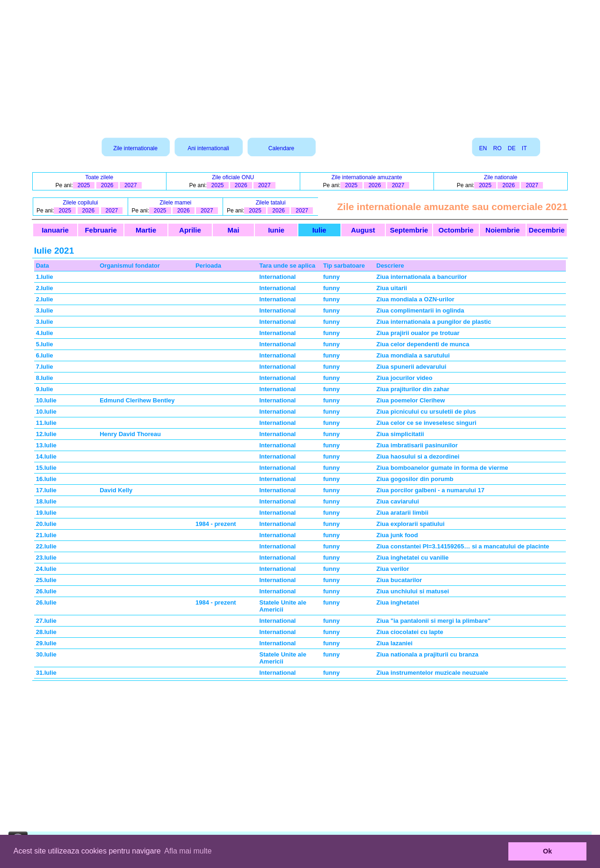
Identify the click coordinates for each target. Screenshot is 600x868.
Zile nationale (501, 177)
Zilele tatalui (271, 203)
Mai (234, 230)
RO (497, 148)
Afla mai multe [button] (188, 851)
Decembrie (547, 230)
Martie (146, 230)
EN (483, 148)
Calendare (281, 148)
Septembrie (409, 230)
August (363, 230)
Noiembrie (502, 230)
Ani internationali (208, 148)
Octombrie (456, 230)
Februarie (101, 230)
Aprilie (190, 230)
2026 (107, 185)
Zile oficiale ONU (233, 177)
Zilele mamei (175, 203)
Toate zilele (99, 177)
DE (512, 148)
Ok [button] (547, 851)
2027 (131, 185)
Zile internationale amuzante (367, 177)
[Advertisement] (300, 66)
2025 (84, 185)
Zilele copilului (80, 203)
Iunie (276, 230)
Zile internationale (135, 148)
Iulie (319, 230)
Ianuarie (55, 230)
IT (524, 148)
